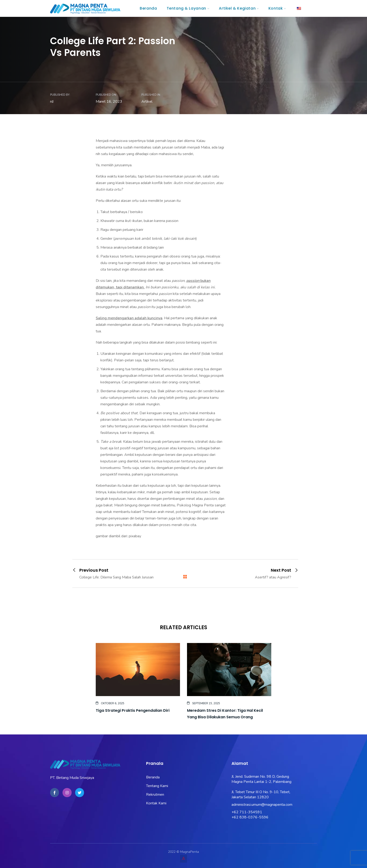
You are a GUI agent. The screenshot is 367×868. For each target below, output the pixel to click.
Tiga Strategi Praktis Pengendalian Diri (133, 710)
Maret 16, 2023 (109, 102)
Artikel (147, 102)
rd (52, 102)
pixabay (135, 536)
